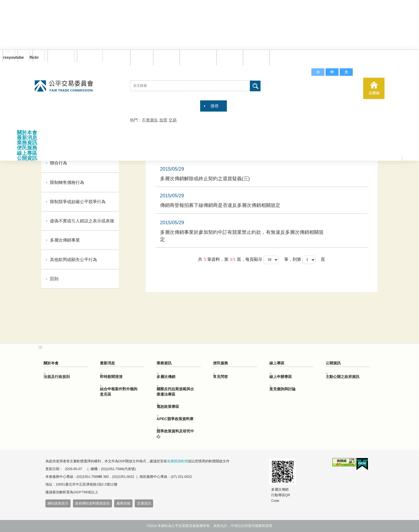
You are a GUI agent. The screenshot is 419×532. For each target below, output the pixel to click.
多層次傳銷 (166, 377)
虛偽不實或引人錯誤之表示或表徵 (82, 221)
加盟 (163, 120)
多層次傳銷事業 (65, 240)
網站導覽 (165, 57)
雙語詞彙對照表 (197, 57)
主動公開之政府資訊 (343, 377)
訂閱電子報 (61, 56)
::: (8, 52)
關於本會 (27, 133)
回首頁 (140, 57)
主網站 (374, 88)
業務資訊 (27, 143)
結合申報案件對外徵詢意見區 (119, 392)
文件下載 (255, 57)
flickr (36, 57)
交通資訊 (144, 503)
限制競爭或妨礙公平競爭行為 (78, 202)
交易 (173, 120)
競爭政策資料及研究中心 (175, 434)
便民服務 (27, 148)
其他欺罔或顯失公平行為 (73, 260)
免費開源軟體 (177, 461)
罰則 (54, 279)
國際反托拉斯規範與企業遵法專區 (175, 392)
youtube (21, 57)
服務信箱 (281, 57)
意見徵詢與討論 (282, 389)
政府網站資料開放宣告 (92, 503)
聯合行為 (59, 163)
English (88, 56)
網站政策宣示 (58, 503)
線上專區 (27, 153)
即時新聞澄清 (111, 377)
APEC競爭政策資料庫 (175, 419)
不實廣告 (150, 120)
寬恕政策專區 (168, 407)
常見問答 (228, 57)
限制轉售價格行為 (67, 182)
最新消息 (27, 138)
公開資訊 (27, 158)
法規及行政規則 (57, 377)
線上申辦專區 (281, 377)
